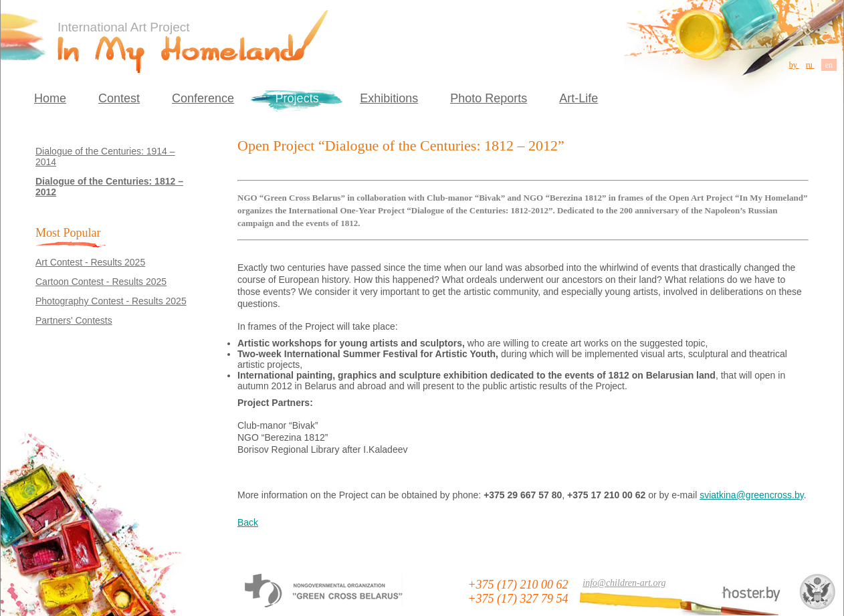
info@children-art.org (624, 583)
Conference (203, 98)
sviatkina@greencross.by (752, 495)
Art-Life (578, 98)
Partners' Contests (74, 320)
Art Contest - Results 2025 (90, 262)
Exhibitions (389, 98)
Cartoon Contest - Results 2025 (101, 282)
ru (810, 65)
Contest (119, 98)
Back (248, 522)
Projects (297, 98)
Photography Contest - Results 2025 (111, 301)
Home (50, 98)
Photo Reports (489, 98)
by (794, 65)
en (829, 65)
